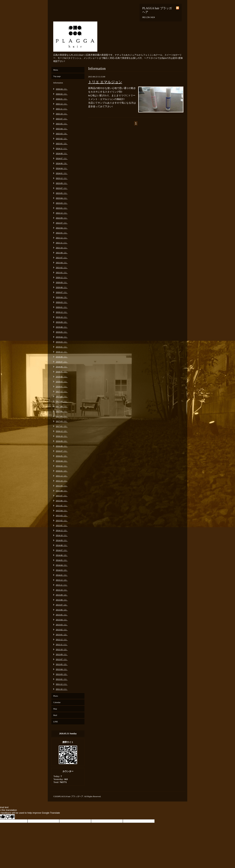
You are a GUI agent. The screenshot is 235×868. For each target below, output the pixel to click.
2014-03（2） (62, 570)
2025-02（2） (62, 139)
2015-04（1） (62, 511)
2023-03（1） (62, 203)
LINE (56, 722)
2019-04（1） (62, 337)
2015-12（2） (62, 476)
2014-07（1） (62, 550)
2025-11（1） (62, 109)
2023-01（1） (62, 208)
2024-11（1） (62, 148)
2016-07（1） (62, 451)
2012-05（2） (62, 664)
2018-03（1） (62, 382)
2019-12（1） (62, 312)
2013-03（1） (62, 625)
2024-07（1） (62, 158)
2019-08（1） (62, 327)
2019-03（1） (62, 342)
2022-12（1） (62, 213)
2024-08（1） (62, 153)
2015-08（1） (62, 491)
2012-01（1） (62, 679)
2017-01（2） (62, 426)
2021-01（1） (62, 272)
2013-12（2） (62, 580)
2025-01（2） (62, 143)
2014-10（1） (62, 535)
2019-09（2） (62, 322)
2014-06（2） (62, 555)
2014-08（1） (62, 545)
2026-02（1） (62, 94)
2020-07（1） (62, 292)
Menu (56, 70)
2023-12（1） (62, 178)
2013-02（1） (62, 630)
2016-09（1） (62, 441)
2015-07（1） (62, 496)
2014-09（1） (62, 540)
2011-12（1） (62, 684)
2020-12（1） (62, 277)
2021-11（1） (62, 243)
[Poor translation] (10, 817)
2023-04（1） (62, 198)
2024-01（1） (62, 173)
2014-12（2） (62, 530)
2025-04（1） (62, 129)
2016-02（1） (62, 466)
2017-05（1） (62, 416)
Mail (55, 715)
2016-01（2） (62, 471)
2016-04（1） (62, 461)
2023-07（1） (62, 188)
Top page (57, 76)
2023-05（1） (62, 193)
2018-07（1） (62, 362)
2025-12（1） (62, 104)
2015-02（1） (62, 520)
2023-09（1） (62, 183)
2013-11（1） (62, 585)
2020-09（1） (62, 282)
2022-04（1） (62, 228)
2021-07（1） (62, 258)
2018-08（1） (62, 357)
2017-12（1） (62, 391)
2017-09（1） (62, 401)
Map (55, 709)
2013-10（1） (62, 590)
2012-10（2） (62, 649)
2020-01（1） (62, 307)
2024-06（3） (62, 163)
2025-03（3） (62, 134)
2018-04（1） (62, 377)
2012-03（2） (62, 674)
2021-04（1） (62, 263)
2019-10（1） (62, 317)
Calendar (57, 702)
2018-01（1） (62, 387)
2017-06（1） (62, 411)
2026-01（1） (62, 99)
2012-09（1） (62, 654)
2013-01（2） (62, 635)
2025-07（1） (62, 119)
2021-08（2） (62, 253)
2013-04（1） (62, 620)
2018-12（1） (62, 352)
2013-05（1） (62, 615)
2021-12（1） (62, 238)
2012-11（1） (62, 644)
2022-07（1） (62, 223)
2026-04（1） (62, 89)
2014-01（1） (62, 575)
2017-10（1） (62, 396)
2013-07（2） (62, 605)
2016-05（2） (62, 456)
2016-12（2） (62, 431)
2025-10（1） (62, 114)
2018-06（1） (62, 367)
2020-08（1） (62, 287)
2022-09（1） (62, 218)
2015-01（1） (62, 525)
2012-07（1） (62, 659)
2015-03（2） (62, 515)
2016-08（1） (62, 446)
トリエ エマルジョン (105, 82)
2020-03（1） (62, 302)
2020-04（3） (62, 297)
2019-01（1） (62, 347)
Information (58, 83)
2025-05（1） (62, 124)
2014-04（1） (62, 565)
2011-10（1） (62, 689)
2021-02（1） (62, 267)
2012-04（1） (62, 669)
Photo (56, 696)
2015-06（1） (62, 501)
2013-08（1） (62, 600)
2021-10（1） (62, 248)
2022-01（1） (62, 233)
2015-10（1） (62, 481)
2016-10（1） (62, 436)
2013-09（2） (62, 595)
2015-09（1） (62, 486)
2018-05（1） (62, 372)
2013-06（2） (62, 610)
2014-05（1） (62, 560)
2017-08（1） (62, 406)
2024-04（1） (62, 168)
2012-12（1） (62, 639)
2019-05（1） (62, 332)
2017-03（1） (62, 421)
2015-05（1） (62, 506)
